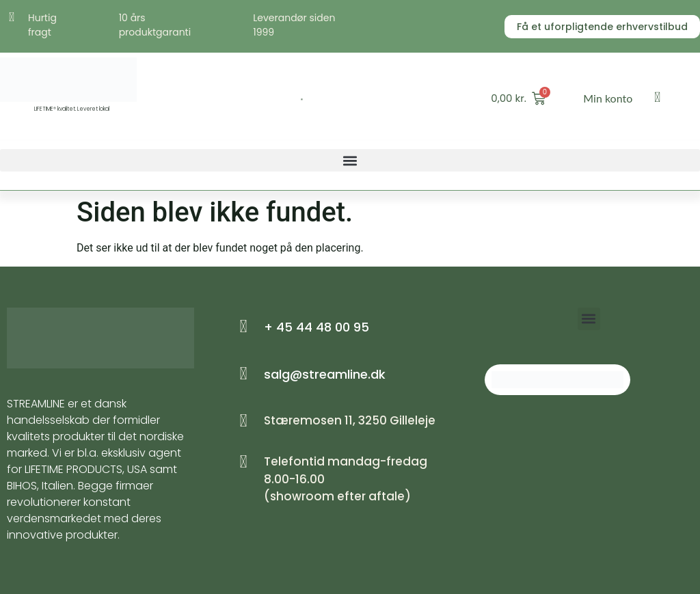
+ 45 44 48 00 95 (317, 327)
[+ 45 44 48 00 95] (244, 326)
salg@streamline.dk (325, 374)
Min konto (608, 98)
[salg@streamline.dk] (244, 374)
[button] (350, 160)
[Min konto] (658, 97)
